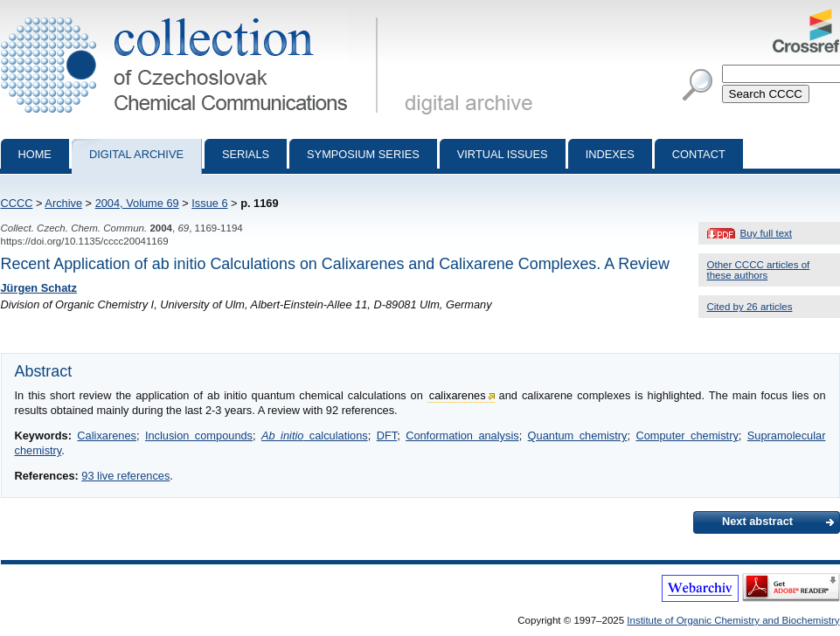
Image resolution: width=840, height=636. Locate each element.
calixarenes (458, 395)
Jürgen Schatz (39, 288)
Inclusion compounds (199, 436)
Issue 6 (209, 203)
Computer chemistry (687, 436)
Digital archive (136, 154)
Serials (246, 154)
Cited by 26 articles (750, 307)
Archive (63, 203)
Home (35, 154)
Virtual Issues (503, 154)
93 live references (125, 476)
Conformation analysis (462, 436)
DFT (387, 436)
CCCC (17, 203)
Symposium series (363, 154)
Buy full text (767, 233)
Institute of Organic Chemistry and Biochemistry (733, 620)
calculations (315, 436)
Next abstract (757, 521)
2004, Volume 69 (137, 203)
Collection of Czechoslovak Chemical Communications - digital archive (193, 16)
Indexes (610, 154)
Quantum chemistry (578, 436)
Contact (699, 154)
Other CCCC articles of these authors (759, 270)
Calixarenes (107, 436)
